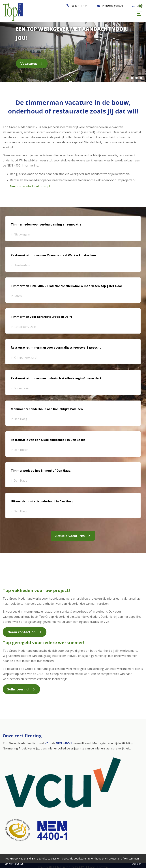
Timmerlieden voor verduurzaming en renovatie (46, 224)
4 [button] (141, 78)
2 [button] (132, 78)
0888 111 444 (80, 6)
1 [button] (127, 78)
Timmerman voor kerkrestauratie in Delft (42, 317)
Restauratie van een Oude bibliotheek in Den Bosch (48, 440)
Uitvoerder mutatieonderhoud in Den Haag (42, 501)
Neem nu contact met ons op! (30, 186)
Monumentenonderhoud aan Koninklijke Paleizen (47, 409)
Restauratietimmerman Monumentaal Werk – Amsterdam (53, 255)
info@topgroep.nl (113, 6)
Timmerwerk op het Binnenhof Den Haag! (41, 471)
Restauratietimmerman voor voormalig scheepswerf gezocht (56, 347)
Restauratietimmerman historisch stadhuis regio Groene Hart (56, 378)
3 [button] (137, 78)
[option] (73, 51)
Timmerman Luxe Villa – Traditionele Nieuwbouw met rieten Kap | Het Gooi (66, 286)
